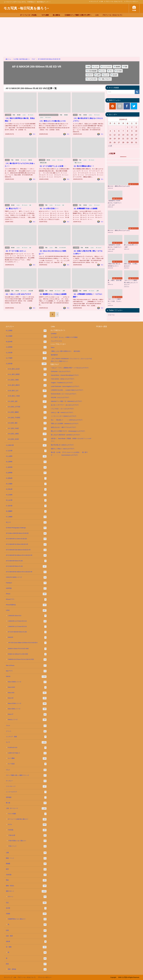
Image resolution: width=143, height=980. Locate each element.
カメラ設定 (27, 764)
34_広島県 (26, 495)
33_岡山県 (26, 489)
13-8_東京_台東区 (27, 434)
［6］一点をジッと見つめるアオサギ (19, 291)
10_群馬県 (26, 347)
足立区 (115, 75)
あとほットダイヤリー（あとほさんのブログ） (65, 405)
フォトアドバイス (56, 341)
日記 (26, 903)
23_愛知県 (26, 478)
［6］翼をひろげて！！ (14, 206)
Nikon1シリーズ (27, 720)
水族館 (26, 914)
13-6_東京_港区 (27, 423)
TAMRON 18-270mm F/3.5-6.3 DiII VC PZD (27, 660)
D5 (31, 203)
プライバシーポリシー (132, 1)
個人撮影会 (56, 15)
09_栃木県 (26, 342)
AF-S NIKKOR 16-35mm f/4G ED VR (26, 544)
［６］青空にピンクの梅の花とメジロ (53, 121)
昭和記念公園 (43, 161)
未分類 (26, 908)
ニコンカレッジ (26, 786)
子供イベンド (27, 846)
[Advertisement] (72, 33)
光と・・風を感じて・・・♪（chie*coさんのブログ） (67, 420)
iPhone (26, 594)
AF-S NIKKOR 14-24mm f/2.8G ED (26, 539)
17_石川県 (26, 451)
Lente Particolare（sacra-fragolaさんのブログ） (65, 386)
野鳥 (56, 245)
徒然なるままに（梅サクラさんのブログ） (64, 427)
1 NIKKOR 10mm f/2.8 (27, 616)
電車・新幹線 (27, 969)
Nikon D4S (27, 693)
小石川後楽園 (92, 71)
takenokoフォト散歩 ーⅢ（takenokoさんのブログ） (67, 401)
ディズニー (26, 781)
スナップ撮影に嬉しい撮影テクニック (26, 775)
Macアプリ (26, 671)
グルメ (26, 770)
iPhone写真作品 (26, 605)
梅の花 (31, 158)
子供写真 (27, 830)
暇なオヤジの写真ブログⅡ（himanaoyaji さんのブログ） (68, 431)
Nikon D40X (27, 687)
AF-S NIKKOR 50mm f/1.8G (26, 561)
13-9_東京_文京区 (27, 439)
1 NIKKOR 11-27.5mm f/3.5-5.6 (27, 621)
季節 (26, 880)
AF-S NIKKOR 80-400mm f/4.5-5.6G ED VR (26, 572)
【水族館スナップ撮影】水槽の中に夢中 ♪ (78, 15)
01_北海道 (26, 331)
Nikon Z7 (27, 714)
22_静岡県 (26, 473)
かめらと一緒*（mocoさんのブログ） (62, 412)
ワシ (111, 71)
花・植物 (26, 947)
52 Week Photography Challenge (26, 528)
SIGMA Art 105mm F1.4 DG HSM (27, 654)
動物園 (26, 864)
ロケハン (27, 897)
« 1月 (110, 146)
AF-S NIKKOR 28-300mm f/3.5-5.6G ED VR (26, 555)
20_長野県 (26, 462)
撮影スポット (26, 891)
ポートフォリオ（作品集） (29, 15)
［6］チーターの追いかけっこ (16, 248)
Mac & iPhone (26, 666)
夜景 (26, 869)
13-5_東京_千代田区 (27, 418)
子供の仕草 (27, 836)
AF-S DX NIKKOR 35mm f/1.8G (27, 632)
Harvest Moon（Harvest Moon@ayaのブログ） (65, 375)
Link (102, 1)
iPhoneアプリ (26, 599)
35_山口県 (26, 500)
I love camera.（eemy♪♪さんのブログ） (63, 379)
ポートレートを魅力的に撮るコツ (27, 819)
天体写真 (26, 875)
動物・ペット (26, 858)
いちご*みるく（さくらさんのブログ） (63, 409)
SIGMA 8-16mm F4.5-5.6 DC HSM (27, 649)
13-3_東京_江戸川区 (27, 407)
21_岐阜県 (26, 467)
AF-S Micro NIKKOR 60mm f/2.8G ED (26, 533)
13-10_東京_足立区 (27, 369)
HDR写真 (26, 588)
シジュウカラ (107, 67)
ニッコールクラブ (26, 792)
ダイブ (90, 75)
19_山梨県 (26, 456)
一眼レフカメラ (106, 79)
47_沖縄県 (26, 517)
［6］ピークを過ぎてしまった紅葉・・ (53, 164)
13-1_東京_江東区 (27, 380)
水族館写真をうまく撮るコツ (27, 919)
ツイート (111, 315)
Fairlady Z (26, 583)
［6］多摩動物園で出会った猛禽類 (86, 206)
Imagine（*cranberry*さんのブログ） (62, 383)
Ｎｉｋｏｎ (31, 115)
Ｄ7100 (119, 71)
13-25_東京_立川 (27, 391)
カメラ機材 (27, 758)
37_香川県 (26, 506)
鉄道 (26, 964)
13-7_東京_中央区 (27, 429)
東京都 (19, 115)
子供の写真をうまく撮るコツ (27, 841)
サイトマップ (94, 1)
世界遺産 (26, 798)
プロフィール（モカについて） (114, 1)
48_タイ (26, 522)
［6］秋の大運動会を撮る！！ (84, 164)
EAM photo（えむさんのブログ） (61, 371)
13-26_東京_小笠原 (27, 396)
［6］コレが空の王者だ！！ (49, 206)
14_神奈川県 (26, 445)
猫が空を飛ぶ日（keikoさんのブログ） (63, 445)
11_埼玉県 (26, 353)
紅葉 (26, 931)
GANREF (54, 334)
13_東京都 (8, 115)
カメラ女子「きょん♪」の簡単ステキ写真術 (64, 337)
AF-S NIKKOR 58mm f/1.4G (26, 566)
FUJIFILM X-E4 (27, 748)
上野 (98, 75)
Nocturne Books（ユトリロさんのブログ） (64, 394)
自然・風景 (26, 936)
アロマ (26, 726)
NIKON (75, 115)
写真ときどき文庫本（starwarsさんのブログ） (65, 424)
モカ (34, 132)
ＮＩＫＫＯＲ (63, 245)
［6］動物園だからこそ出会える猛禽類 (53, 291)
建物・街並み (26, 886)
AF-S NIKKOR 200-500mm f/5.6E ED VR (49, 115)
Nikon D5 (27, 698)
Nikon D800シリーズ (27, 709)
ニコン (103, 71)
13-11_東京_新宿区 (27, 375)
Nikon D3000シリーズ (27, 682)
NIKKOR (27, 637)
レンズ (106, 75)
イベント (26, 731)
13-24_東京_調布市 (27, 385)
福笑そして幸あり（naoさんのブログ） (63, 449)
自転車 (26, 942)
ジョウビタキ (92, 79)
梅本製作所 (54, 355)
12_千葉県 (26, 358)
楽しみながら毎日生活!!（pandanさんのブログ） (66, 435)
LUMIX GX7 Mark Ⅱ (27, 753)
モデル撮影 (45, 15)
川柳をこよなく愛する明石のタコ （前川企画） (66, 351)
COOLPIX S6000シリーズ (26, 577)
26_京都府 (26, 484)
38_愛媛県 (26, 511)
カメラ (26, 742)
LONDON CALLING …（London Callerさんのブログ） (67, 390)
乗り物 (26, 803)
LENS (26, 610)
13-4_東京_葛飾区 (27, 412)
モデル (27, 825)
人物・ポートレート (26, 809)
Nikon (53, 347)
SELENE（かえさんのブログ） (60, 397)
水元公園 (31, 288)
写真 (126, 67)
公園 (26, 853)
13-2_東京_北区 (27, 402)
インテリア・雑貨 (26, 737)
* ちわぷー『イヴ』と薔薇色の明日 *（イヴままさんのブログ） (70, 368)
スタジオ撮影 (27, 814)
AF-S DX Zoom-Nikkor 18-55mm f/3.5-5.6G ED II (27, 643)
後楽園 (118, 67)
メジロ (96, 67)
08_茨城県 (26, 336)
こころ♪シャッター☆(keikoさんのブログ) (64, 416)
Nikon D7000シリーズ (27, 704)
